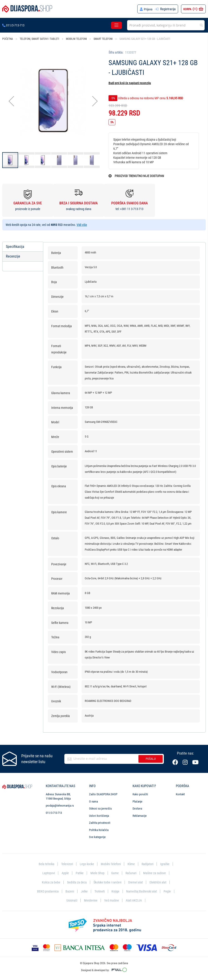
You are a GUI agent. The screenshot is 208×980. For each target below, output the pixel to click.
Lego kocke (86, 863)
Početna (8, 39)
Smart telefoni (103, 39)
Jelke (84, 891)
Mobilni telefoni (76, 39)
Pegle (169, 891)
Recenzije (13, 257)
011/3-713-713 (13, 25)
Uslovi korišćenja (99, 814)
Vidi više (82, 225)
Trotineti (100, 891)
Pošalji (151, 757)
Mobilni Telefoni (111, 863)
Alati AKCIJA (134, 900)
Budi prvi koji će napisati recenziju (130, 83)
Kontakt (180, 793)
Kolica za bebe (49, 881)
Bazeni (69, 891)
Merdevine (90, 900)
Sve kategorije (97, 836)
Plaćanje (137, 800)
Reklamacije (140, 814)
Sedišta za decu (76, 881)
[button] (11, 101)
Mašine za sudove (156, 872)
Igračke (167, 863)
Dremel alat (137, 881)
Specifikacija (15, 247)
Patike (79, 872)
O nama (93, 800)
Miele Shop (97, 872)
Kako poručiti (140, 793)
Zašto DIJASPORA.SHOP (103, 793)
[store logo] (27, 9)
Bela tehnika (44, 863)
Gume (115, 872)
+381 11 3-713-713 (132, 209)
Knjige (116, 891)
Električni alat (160, 881)
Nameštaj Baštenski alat (143, 891)
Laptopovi (47, 872)
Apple (64, 872)
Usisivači (71, 900)
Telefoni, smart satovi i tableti (39, 39)
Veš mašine (112, 900)
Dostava (137, 807)
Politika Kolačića (99, 829)
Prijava (148, 9)
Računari (131, 872)
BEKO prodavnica (47, 891)
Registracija (168, 9)
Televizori (65, 863)
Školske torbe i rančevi (108, 881)
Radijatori (149, 863)
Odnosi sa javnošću (100, 807)
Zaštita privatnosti (100, 822)
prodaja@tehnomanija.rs (60, 804)
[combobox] (166, 25)
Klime (132, 863)
